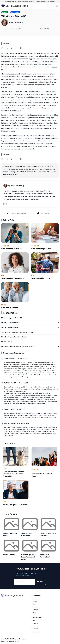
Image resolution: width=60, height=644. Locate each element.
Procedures (36, 599)
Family (4, 305)
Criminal (35, 602)
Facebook (36, 632)
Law (3, 275)
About (34, 621)
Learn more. (52, 2)
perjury (54, 67)
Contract (5, 246)
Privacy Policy (5, 641)
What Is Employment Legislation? (15, 505)
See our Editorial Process (16, 213)
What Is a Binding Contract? (42, 249)
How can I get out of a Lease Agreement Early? (29, 557)
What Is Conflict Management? (13, 278)
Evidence (35, 607)
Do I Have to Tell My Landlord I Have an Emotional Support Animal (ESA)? (14, 474)
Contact (35, 623)
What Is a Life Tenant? (10, 308)
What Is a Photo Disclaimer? (12, 249)
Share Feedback (44, 213)
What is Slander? (9, 555)
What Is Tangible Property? (41, 278)
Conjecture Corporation (19, 639)
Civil (33, 275)
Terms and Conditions (15, 641)
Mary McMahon (16, 22)
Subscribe (41, 582)
